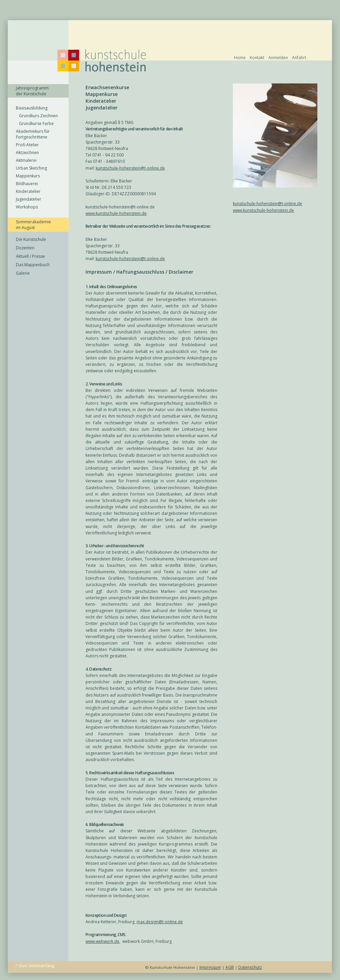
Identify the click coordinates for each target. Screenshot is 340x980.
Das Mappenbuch (33, 265)
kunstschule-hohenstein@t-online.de (268, 204)
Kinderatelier (28, 191)
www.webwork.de (102, 941)
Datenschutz (250, 967)
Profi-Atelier (27, 145)
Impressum (210, 967)
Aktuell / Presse (30, 256)
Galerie (23, 273)
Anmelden (278, 58)
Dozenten (25, 248)
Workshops (27, 207)
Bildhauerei (27, 184)
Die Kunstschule (31, 239)
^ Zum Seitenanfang (35, 966)
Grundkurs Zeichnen (37, 116)
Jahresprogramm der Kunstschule (32, 91)
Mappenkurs (28, 176)
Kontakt (257, 58)
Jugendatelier (29, 199)
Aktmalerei (26, 160)
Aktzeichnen (27, 153)
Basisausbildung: (32, 108)
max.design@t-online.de (160, 922)
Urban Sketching (31, 168)
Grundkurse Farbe (35, 123)
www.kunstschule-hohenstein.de (263, 210)
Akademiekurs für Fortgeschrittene (33, 134)
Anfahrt (299, 58)
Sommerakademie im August (33, 225)
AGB (230, 967)
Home (240, 58)
